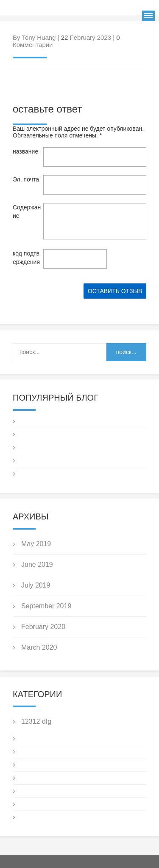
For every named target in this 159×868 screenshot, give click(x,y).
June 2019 (37, 564)
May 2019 (36, 544)
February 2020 (43, 627)
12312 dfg (36, 721)
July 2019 (36, 585)
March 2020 (39, 647)
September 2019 (46, 606)
